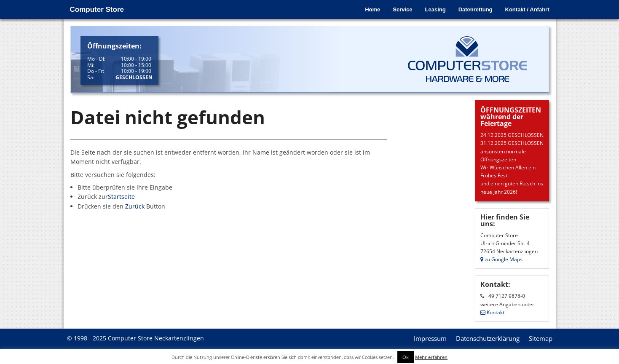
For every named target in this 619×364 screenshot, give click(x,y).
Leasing (435, 9)
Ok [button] (406, 357)
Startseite (121, 197)
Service (402, 9)
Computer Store (97, 9)
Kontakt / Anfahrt (527, 9)
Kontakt (492, 312)
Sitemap (541, 338)
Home (372, 9)
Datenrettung (476, 9)
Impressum (430, 338)
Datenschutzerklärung (488, 338)
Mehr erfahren (431, 357)
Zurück (135, 206)
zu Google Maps (501, 259)
